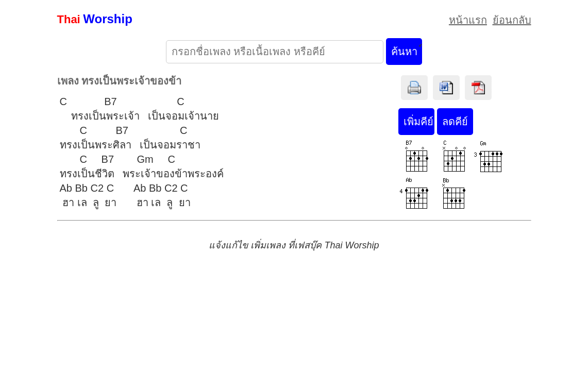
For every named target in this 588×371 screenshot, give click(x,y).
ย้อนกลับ (512, 20)
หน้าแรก (468, 20)
